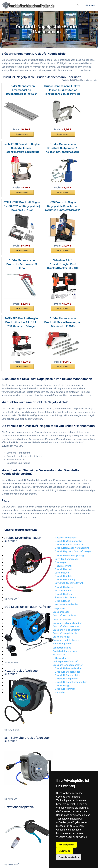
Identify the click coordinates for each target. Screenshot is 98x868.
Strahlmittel (11, 810)
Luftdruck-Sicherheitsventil (19, 739)
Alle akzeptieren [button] (66, 845)
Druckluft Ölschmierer (16, 771)
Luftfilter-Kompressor (91, 701)
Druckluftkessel (13, 725)
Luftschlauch (11, 728)
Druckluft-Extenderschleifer (19, 820)
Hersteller (10, 848)
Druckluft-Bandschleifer (17, 831)
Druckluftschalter (14, 743)
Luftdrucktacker (13, 814)
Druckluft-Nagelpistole (17, 789)
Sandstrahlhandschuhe (17, 807)
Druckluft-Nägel (13, 792)
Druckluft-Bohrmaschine (18, 782)
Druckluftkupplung (14, 735)
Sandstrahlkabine (14, 803)
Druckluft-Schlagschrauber (19, 779)
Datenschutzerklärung (41, 860)
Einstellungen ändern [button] (69, 857)
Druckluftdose (12, 756)
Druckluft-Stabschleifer (17, 827)
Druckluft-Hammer (14, 845)
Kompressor (11, 764)
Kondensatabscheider (16, 760)
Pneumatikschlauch (15, 753)
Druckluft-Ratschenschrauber (20, 838)
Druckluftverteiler (14, 775)
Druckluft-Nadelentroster (18, 796)
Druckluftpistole (13, 732)
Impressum (21, 860)
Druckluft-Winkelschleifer (18, 785)
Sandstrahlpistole (14, 799)
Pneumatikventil (13, 721)
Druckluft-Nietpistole (16, 834)
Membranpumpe (13, 746)
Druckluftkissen (13, 768)
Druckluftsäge (12, 841)
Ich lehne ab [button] (64, 851)
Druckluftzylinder (14, 750)
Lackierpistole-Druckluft (17, 817)
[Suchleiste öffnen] (78, 6)
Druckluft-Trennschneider (18, 824)
